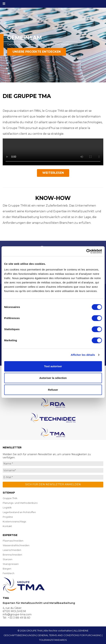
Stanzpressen (11, 564)
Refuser (53, 390)
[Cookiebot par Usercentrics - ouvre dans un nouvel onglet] (86, 251)
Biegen (7, 569)
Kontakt (7, 526)
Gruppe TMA (10, 498)
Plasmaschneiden (13, 541)
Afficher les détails (83, 355)
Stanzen (8, 559)
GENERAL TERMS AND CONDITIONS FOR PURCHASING (69, 635)
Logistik (7, 507)
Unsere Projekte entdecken (37, 52)
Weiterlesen (53, 173)
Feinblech (9, 573)
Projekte (8, 517)
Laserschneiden (12, 550)
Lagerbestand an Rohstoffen (19, 512)
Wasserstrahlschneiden (16, 545)
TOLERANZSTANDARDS (53, 640)
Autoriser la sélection (53, 378)
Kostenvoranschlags (14, 521)
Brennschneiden (12, 555)
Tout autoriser (53, 366)
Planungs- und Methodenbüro (20, 503)
